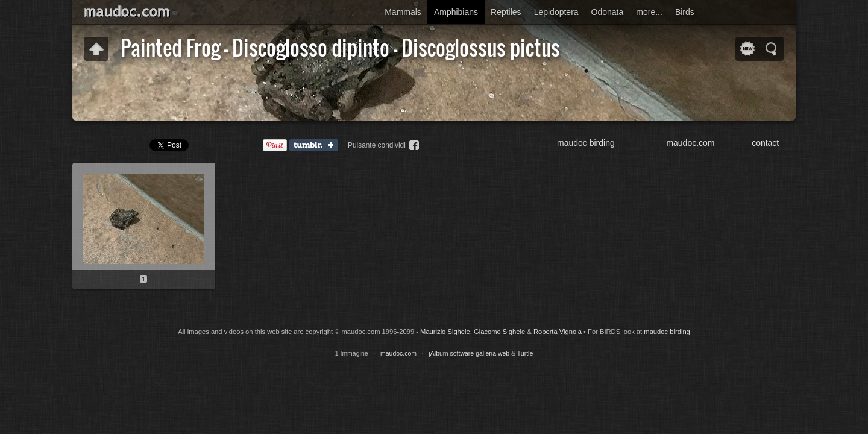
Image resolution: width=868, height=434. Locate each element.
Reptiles (506, 12)
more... (649, 12)
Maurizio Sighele (445, 332)
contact (765, 143)
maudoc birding (586, 143)
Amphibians (456, 12)
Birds (685, 12)
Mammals (403, 12)
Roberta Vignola (558, 332)
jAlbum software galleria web (470, 353)
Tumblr (316, 146)
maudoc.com (690, 143)
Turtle (525, 353)
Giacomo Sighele (499, 332)
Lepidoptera (556, 12)
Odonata (608, 12)
